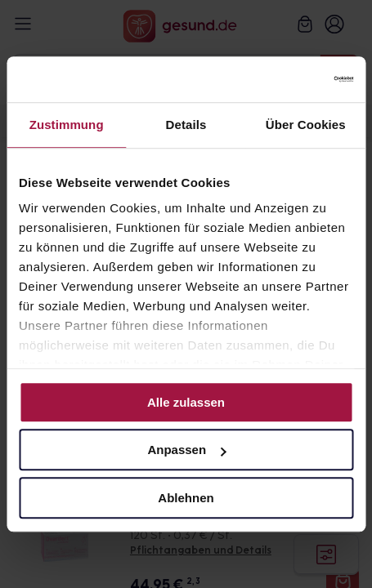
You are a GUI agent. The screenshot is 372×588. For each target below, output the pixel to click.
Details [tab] (186, 125)
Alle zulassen (186, 402)
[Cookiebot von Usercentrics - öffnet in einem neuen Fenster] (282, 79)
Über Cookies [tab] (306, 125)
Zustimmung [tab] (67, 125)
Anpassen (186, 450)
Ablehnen (186, 498)
